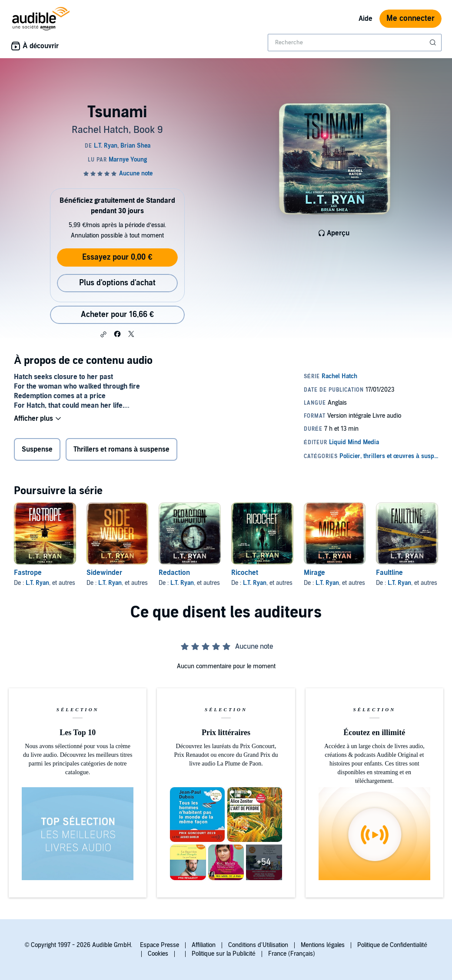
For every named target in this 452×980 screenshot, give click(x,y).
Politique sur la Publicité (224, 954)
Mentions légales (323, 945)
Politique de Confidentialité (392, 945)
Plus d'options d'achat (117, 283)
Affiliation (204, 945)
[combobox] (355, 43)
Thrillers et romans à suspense (121, 449)
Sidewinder (104, 573)
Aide (366, 19)
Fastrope (28, 573)
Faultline (389, 573)
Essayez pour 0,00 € (117, 257)
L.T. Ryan (37, 583)
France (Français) (292, 954)
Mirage (314, 573)
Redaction (174, 573)
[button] (103, 334)
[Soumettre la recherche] (434, 43)
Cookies (158, 954)
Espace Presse (160, 945)
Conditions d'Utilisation (258, 945)
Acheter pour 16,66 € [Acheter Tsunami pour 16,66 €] (117, 315)
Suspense (37, 449)
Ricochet (245, 573)
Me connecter (410, 18)
